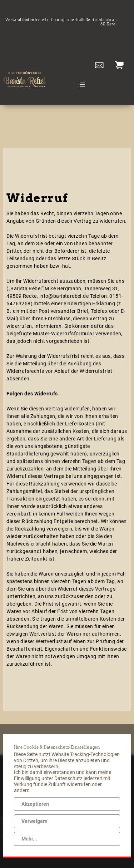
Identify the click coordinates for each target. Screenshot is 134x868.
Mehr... (29, 839)
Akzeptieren (35, 804)
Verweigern (34, 821)
